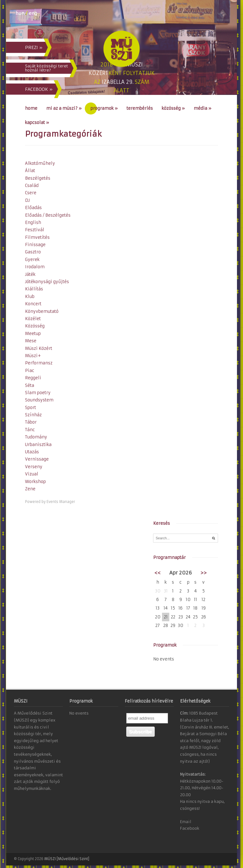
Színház (33, 415)
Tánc (30, 430)
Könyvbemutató (42, 311)
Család (32, 186)
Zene (30, 489)
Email (186, 822)
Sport (31, 408)
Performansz (39, 363)
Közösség (173, 108)
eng (33, 13)
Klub (30, 297)
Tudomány (36, 437)
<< (158, 573)
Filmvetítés (37, 237)
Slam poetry (38, 393)
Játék (30, 274)
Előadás (33, 208)
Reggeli (33, 378)
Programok (104, 108)
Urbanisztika (38, 445)
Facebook (190, 828)
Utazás (32, 452)
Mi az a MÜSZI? (64, 108)
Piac (30, 371)
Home (31, 108)
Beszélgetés (38, 178)
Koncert (33, 304)
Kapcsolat (37, 123)
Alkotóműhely (40, 163)
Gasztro (33, 252)
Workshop (35, 482)
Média (202, 108)
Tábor (31, 422)
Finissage (35, 245)
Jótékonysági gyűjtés (47, 282)
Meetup (33, 334)
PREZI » (34, 47)
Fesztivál (35, 230)
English (33, 223)
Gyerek (32, 260)
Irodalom (35, 267)
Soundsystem (39, 400)
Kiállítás (34, 289)
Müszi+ (33, 356)
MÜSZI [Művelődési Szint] (67, 859)
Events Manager (61, 502)
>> (203, 573)
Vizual (32, 474)
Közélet (33, 319)
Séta (30, 385)
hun (20, 13)
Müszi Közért (39, 348)
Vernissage (37, 459)
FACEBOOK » (39, 89)
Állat (30, 171)
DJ (27, 200)
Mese (31, 341)
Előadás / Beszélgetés (48, 215)
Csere (31, 193)
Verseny (34, 467)
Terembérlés (140, 108)
